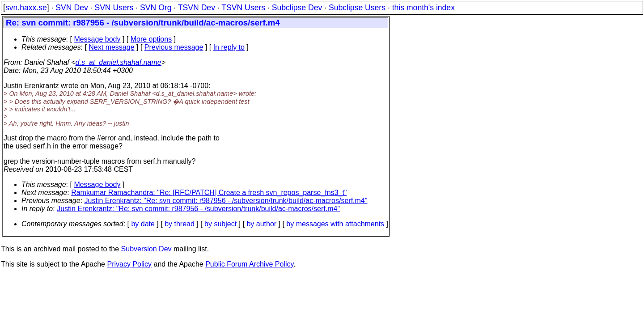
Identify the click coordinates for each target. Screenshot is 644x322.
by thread (180, 224)
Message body (97, 39)
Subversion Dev (146, 249)
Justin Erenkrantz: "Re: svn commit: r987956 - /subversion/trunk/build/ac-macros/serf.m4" (226, 201)
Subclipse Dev (297, 8)
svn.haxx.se (26, 8)
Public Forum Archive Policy (249, 264)
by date (143, 224)
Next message (111, 47)
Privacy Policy (129, 264)
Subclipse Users (357, 8)
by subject (220, 224)
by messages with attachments (335, 224)
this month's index (424, 8)
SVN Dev (72, 8)
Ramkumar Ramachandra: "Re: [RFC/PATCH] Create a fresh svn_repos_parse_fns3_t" (209, 193)
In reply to (229, 47)
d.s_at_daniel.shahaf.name (119, 62)
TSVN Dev (197, 8)
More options (151, 39)
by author (261, 224)
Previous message (174, 47)
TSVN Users (243, 8)
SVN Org (156, 8)
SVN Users (114, 8)
